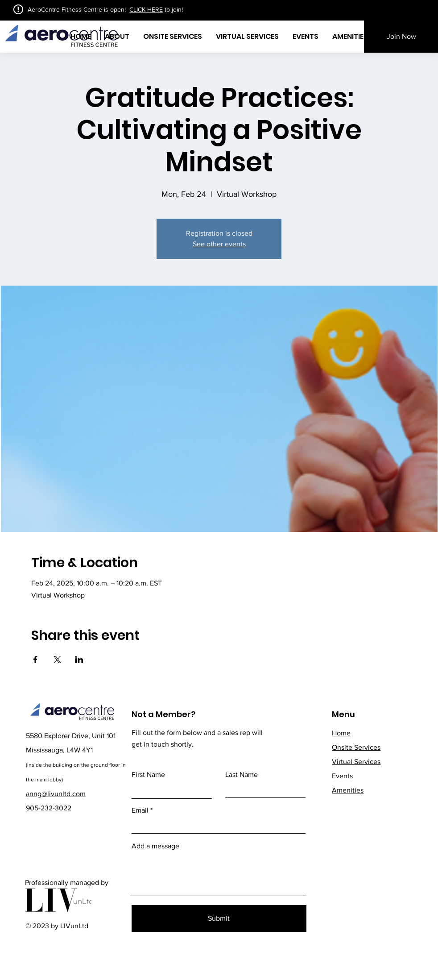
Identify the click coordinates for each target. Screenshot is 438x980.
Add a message (155, 846)
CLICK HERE (146, 9)
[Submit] (219, 918)
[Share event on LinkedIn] (79, 660)
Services (356, 762)
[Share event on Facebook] (35, 660)
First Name (148, 775)
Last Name (242, 775)
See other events (219, 244)
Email (140, 810)
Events (342, 776)
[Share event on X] (57, 660)
